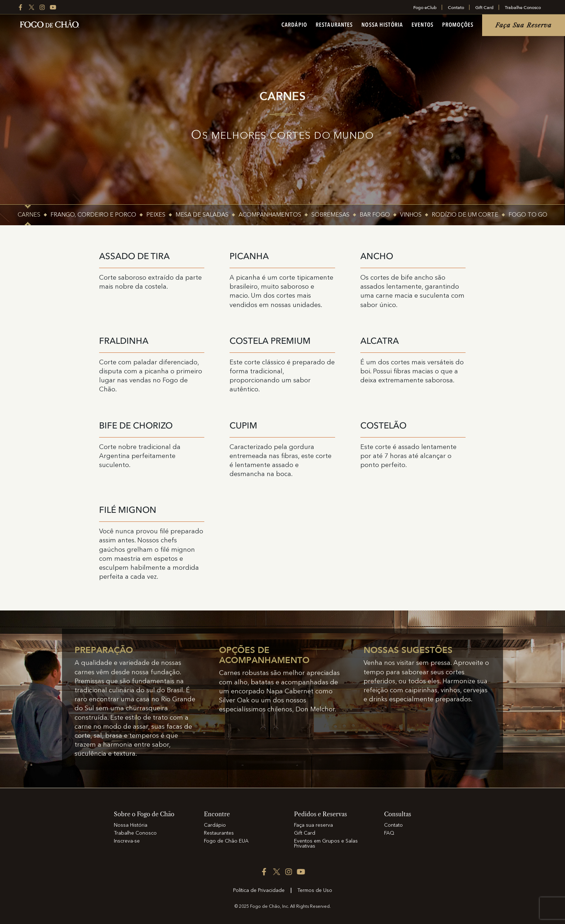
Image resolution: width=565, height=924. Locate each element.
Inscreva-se (127, 841)
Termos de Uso (315, 890)
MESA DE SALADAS (202, 215)
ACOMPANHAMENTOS (270, 215)
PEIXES (156, 215)
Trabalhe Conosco (523, 8)
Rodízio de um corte (465, 215)
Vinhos (411, 215)
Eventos (422, 25)
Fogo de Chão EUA (226, 841)
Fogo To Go (528, 215)
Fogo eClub (425, 8)
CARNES (29, 215)
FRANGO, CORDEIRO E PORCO (93, 215)
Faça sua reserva (524, 25)
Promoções (458, 25)
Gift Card (484, 8)
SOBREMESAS (330, 215)
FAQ (389, 833)
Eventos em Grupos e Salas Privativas (326, 844)
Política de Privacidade (259, 890)
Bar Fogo (375, 215)
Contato (456, 8)
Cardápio (294, 25)
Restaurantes (334, 25)
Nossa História (382, 25)
